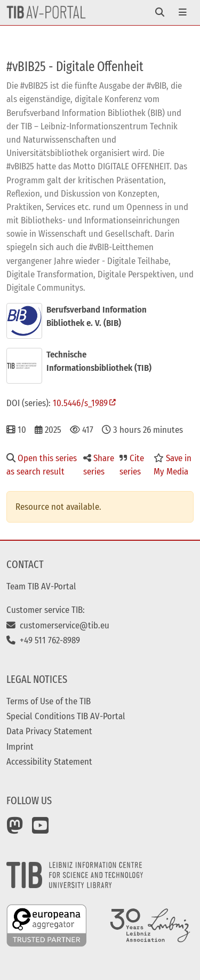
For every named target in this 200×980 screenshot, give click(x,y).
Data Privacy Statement (49, 731)
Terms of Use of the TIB (49, 701)
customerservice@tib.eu (58, 625)
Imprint (20, 746)
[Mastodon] (15, 829)
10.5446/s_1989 (80, 403)
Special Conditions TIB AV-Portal (66, 716)
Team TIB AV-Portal (41, 586)
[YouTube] (41, 829)
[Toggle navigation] (160, 13)
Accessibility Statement (49, 761)
